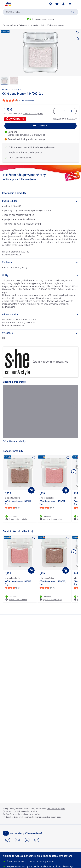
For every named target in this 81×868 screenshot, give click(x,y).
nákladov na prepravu (56, 809)
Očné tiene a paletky (55, 25)
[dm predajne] (51, 4)
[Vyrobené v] (40, 333)
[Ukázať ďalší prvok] (74, 472)
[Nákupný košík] (70, 4)
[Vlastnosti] (40, 262)
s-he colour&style (12, 90)
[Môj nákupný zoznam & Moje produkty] (57, 4)
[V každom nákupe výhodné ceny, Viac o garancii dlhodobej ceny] (40, 177)
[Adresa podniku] (40, 315)
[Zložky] (40, 276)
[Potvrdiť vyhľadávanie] (73, 12)
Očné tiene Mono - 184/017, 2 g (53, 503)
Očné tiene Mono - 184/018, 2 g (18, 503)
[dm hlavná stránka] (8, 4)
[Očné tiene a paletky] (40, 416)
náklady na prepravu (33, 114)
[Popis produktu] (40, 201)
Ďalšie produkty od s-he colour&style (37, 362)
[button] (76, 4)
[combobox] (40, 12)
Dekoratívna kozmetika (29, 25)
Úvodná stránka (10, 25)
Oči (42, 25)
